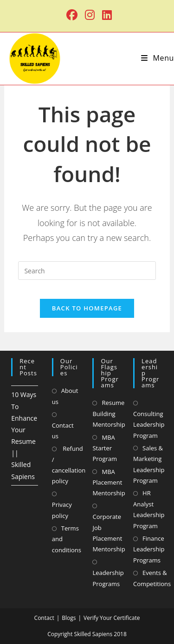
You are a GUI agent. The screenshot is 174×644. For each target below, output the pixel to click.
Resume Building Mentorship (109, 414)
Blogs (69, 618)
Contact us (63, 431)
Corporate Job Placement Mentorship (109, 533)
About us (65, 396)
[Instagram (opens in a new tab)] (90, 15)
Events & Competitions (152, 578)
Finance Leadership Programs (149, 549)
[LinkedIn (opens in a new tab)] (105, 15)
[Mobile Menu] (158, 58)
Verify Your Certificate (112, 618)
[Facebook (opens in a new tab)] (72, 15)
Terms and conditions (67, 539)
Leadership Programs (108, 578)
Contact (44, 618)
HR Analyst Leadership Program (149, 509)
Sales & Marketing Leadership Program (149, 464)
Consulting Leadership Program (149, 425)
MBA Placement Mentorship (109, 483)
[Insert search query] (87, 271)
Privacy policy (62, 510)
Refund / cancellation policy (69, 465)
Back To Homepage (87, 308)
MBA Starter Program (105, 448)
